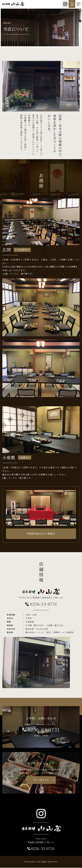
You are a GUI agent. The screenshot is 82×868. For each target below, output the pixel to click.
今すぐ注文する (41, 780)
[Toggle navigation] (79, 4)
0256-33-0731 (41, 604)
